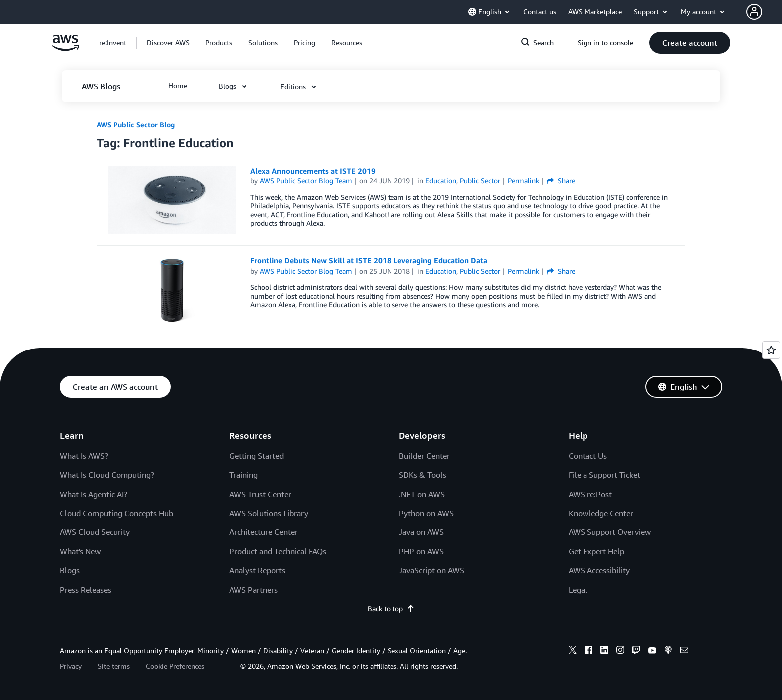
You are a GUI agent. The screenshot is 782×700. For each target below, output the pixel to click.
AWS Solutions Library (269, 513)
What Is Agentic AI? (94, 494)
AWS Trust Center (260, 494)
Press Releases (86, 590)
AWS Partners (254, 590)
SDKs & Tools (423, 475)
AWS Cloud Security (95, 532)
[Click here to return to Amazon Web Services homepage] (66, 48)
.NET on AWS (422, 494)
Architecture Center (264, 532)
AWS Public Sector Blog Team (306, 181)
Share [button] (561, 181)
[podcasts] (668, 651)
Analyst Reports (257, 570)
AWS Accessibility (599, 570)
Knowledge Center (601, 513)
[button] (764, 12)
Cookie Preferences (175, 666)
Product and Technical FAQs (278, 551)
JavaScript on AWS (432, 570)
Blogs (70, 570)
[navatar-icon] (754, 12)
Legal (578, 590)
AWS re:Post (590, 494)
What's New (80, 551)
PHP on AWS (421, 551)
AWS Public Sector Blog (136, 124)
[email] (684, 651)
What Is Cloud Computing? (107, 475)
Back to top (391, 609)
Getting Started (257, 456)
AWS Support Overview (610, 532)
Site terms (114, 666)
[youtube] (652, 651)
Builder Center (424, 456)
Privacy (71, 666)
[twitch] (636, 651)
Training (244, 475)
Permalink (523, 181)
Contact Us (588, 456)
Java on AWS (421, 532)
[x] (573, 651)
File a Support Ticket (604, 475)
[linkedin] (604, 651)
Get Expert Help (596, 551)
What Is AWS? (84, 456)
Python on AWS (426, 513)
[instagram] (620, 651)
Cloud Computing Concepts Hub (116, 513)
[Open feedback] (771, 350)
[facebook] (588, 651)
